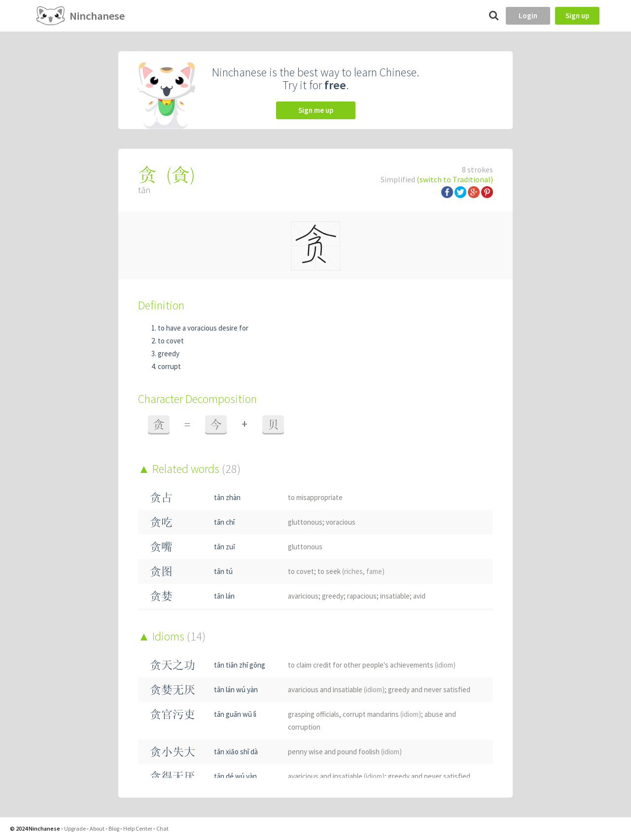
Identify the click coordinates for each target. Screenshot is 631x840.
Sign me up (316, 110)
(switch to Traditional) (455, 179)
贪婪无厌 (173, 689)
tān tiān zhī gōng (240, 665)
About (97, 828)
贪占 (161, 497)
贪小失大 (173, 752)
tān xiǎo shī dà (236, 752)
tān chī (224, 522)
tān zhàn (227, 497)
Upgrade (75, 828)
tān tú (223, 571)
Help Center (138, 828)
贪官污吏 (173, 714)
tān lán (224, 596)
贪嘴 (161, 547)
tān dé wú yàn (235, 776)
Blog (114, 828)
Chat (162, 828)
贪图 (161, 571)
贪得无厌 (173, 776)
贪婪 (161, 596)
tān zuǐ (225, 547)
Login (528, 16)
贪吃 (161, 522)
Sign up (577, 16)
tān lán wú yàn (236, 689)
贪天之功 (173, 665)
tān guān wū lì (235, 714)
